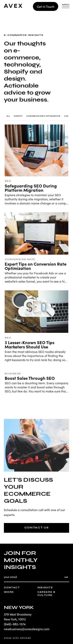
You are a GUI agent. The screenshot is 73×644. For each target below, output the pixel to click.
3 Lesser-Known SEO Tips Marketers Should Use (29, 344)
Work (9, 592)
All (8, 116)
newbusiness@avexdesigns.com (27, 629)
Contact (12, 587)
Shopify (18, 116)
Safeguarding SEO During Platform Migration (31, 188)
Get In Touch (46, 6)
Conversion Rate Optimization (43, 116)
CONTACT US (37, 528)
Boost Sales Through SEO (30, 378)
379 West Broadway (18, 614)
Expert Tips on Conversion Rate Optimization (36, 266)
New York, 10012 (15, 619)
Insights (45, 587)
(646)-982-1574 (15, 624)
